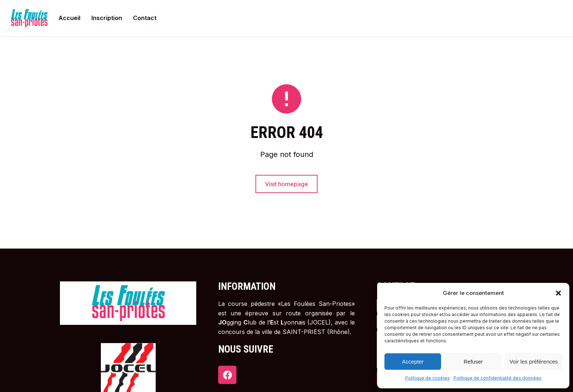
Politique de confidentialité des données (498, 378)
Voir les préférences (534, 362)
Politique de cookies (428, 378)
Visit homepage (286, 184)
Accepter (413, 362)
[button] (558, 293)
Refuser (473, 362)
